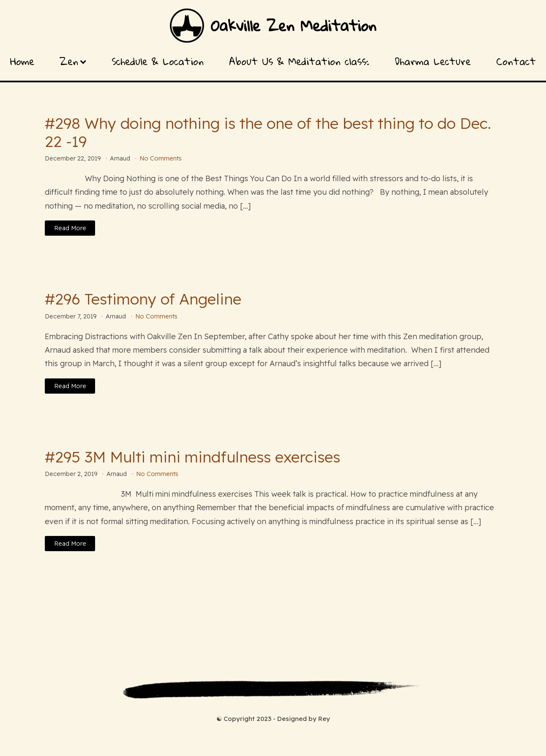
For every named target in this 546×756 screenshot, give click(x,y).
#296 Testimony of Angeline (143, 299)
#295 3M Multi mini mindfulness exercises (192, 457)
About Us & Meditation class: (299, 61)
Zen (73, 61)
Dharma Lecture (433, 61)
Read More (70, 228)
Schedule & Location (158, 61)
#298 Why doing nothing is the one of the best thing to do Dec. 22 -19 (268, 132)
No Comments (161, 158)
